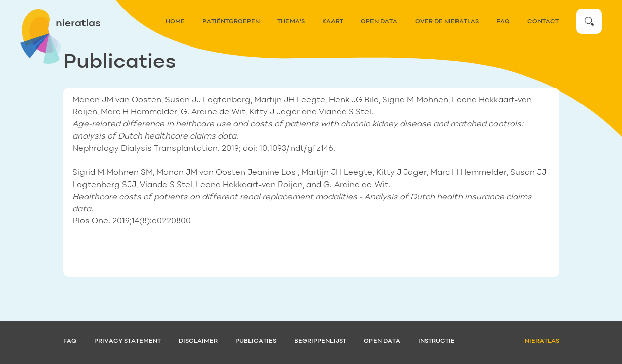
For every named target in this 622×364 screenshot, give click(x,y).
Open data (379, 22)
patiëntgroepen (231, 22)
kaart (333, 22)
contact (543, 22)
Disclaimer (198, 341)
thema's (291, 22)
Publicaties (256, 341)
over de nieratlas (447, 22)
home (175, 22)
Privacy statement (128, 341)
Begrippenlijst (320, 341)
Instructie (437, 341)
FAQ (503, 22)
